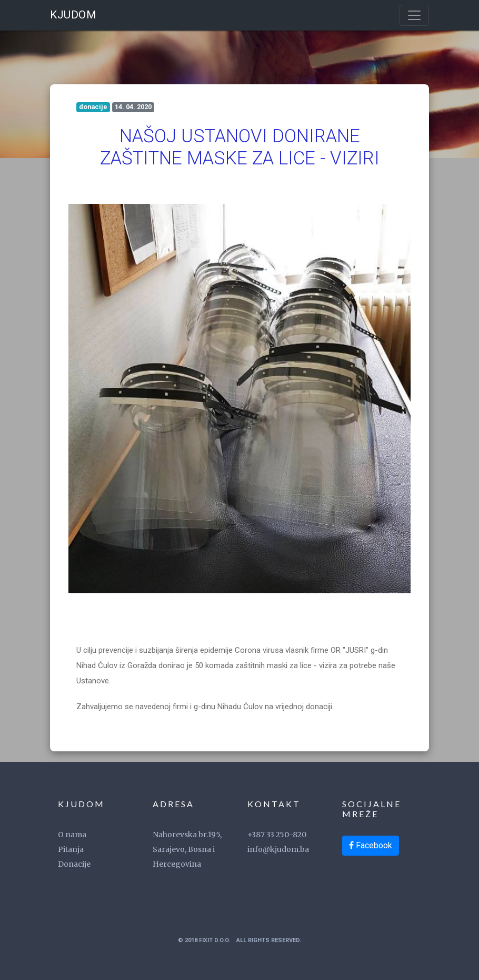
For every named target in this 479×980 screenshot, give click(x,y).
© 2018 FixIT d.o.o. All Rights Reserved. (239, 940)
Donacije (74, 864)
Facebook (371, 845)
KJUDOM (73, 15)
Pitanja (71, 849)
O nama (72, 835)
